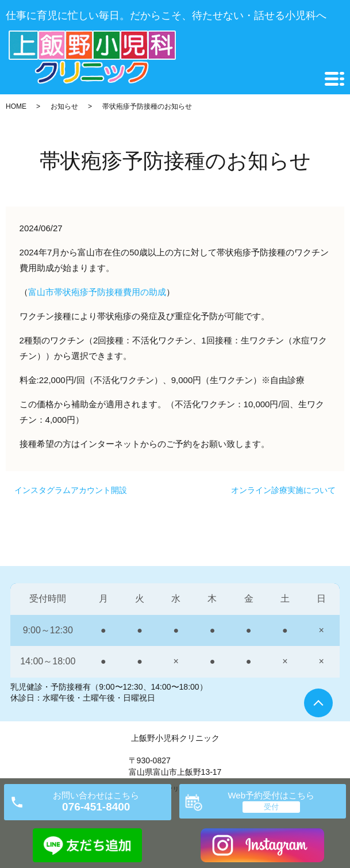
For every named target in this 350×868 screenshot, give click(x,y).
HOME (16, 106)
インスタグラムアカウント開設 (71, 490)
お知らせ (64, 106)
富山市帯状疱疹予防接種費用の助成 (97, 292)
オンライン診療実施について (283, 490)
